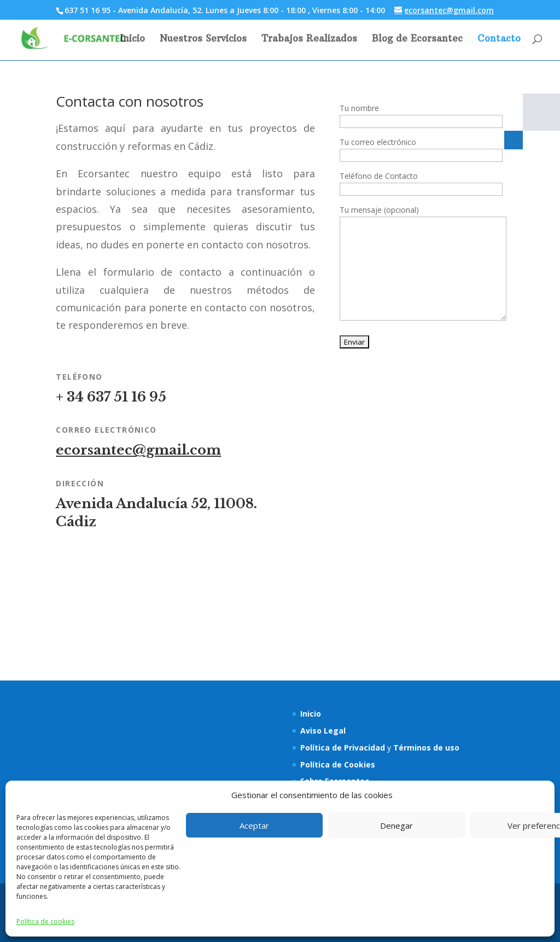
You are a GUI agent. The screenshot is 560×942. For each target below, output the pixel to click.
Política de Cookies (338, 764)
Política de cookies (45, 921)
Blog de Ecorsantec (417, 39)
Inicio (132, 39)
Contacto (499, 39)
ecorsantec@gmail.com (138, 450)
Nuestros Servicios (203, 39)
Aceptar (254, 825)
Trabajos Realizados (309, 39)
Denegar (396, 825)
